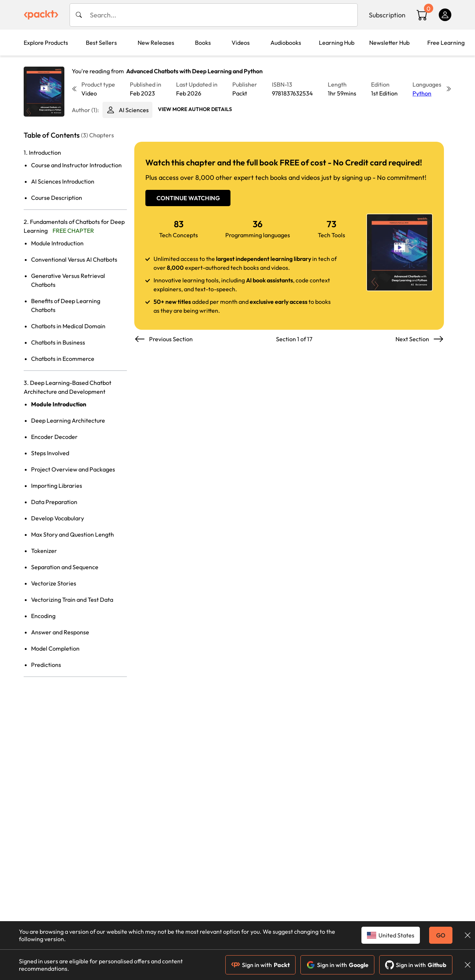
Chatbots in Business (58, 342)
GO (441, 935)
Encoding (43, 616)
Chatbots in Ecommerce (63, 359)
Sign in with (260, 965)
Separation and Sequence (65, 567)
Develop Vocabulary (58, 518)
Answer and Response (60, 632)
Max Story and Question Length (73, 534)
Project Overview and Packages (73, 469)
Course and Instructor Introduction (76, 165)
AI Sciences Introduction (63, 181)
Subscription (387, 15)
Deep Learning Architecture (68, 420)
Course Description (57, 198)
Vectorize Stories (54, 583)
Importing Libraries (57, 486)
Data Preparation (54, 502)
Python (422, 93)
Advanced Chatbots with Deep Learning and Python (194, 71)
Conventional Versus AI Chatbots (74, 259)
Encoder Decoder (54, 437)
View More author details (195, 109)
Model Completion (55, 648)
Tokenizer (44, 551)
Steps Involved (50, 453)
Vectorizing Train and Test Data (72, 600)
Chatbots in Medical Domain (68, 326)
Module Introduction (57, 243)
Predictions (46, 665)
